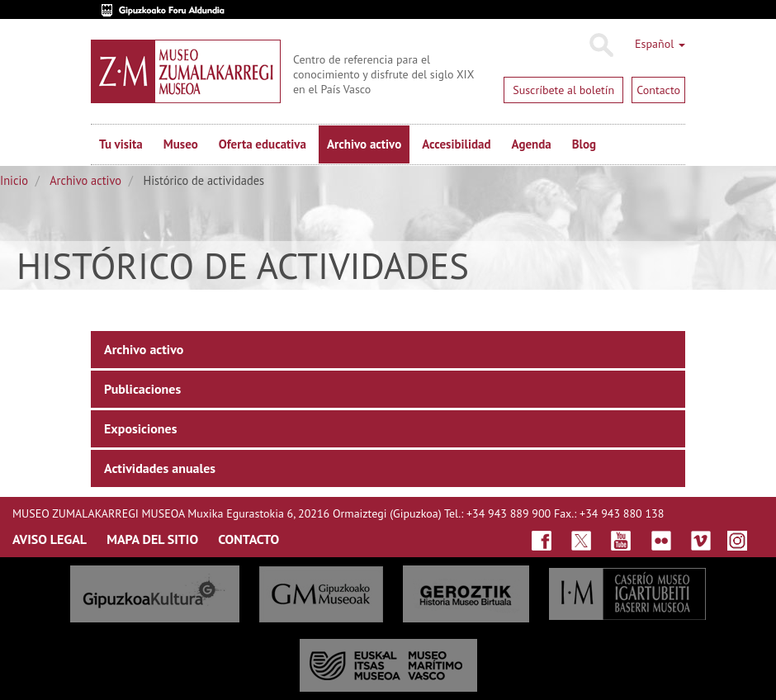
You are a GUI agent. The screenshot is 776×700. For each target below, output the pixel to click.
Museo (181, 144)
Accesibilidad (456, 144)
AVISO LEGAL (50, 539)
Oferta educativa (263, 144)
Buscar (601, 45)
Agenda (532, 144)
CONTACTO (248, 539)
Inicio (14, 180)
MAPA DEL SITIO (152, 539)
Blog (584, 144)
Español (660, 44)
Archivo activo (364, 144)
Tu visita (121, 144)
